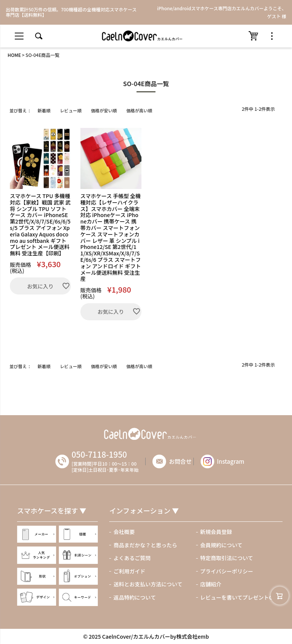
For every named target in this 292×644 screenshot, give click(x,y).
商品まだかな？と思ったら (145, 545)
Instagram (224, 461)
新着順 (44, 110)
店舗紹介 (211, 584)
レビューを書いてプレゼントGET (240, 597)
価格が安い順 (104, 110)
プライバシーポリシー (227, 571)
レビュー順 (71, 110)
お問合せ (182, 461)
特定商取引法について (227, 558)
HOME (14, 55)
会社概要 (124, 532)
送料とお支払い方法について (148, 584)
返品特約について (135, 597)
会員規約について (221, 545)
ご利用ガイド (129, 571)
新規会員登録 (216, 532)
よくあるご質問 (132, 558)
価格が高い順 (139, 110)
